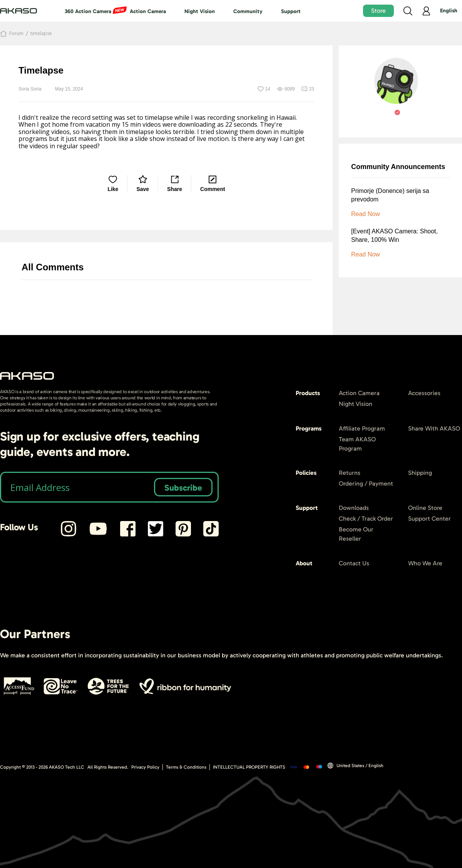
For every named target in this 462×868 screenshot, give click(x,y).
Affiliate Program (362, 428)
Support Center (429, 519)
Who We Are (425, 563)
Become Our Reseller (356, 534)
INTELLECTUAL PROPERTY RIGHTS (249, 767)
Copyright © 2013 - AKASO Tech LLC (42, 767)
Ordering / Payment (366, 483)
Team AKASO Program (357, 444)
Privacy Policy (145, 767)
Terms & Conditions (186, 767)
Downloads (354, 508)
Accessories (424, 393)
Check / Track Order (366, 519)
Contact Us (354, 563)
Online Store (425, 508)
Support (291, 11)
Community (248, 11)
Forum (16, 34)
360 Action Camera (88, 11)
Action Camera (148, 11)
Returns (350, 473)
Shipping (420, 473)
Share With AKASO (434, 428)
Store (378, 11)
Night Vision (200, 11)
